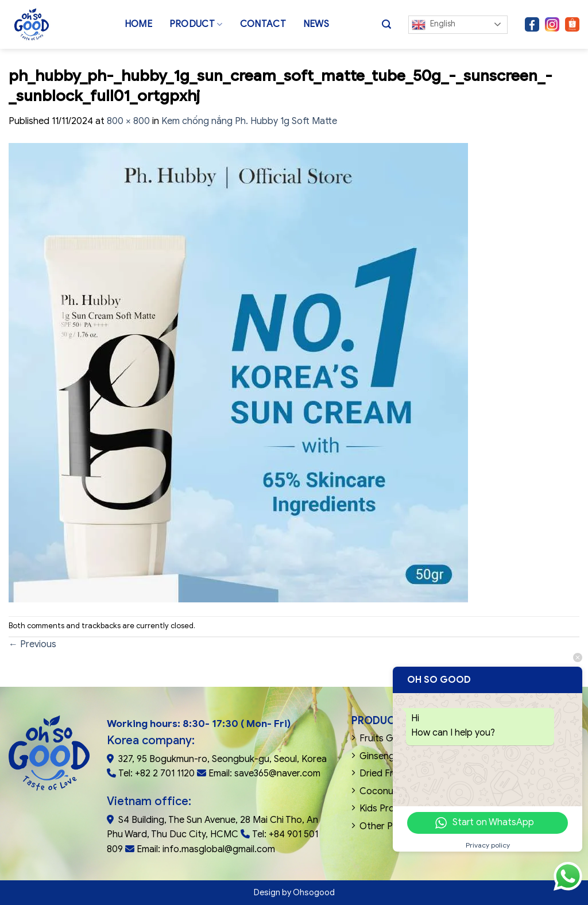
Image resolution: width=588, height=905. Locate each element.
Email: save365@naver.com (264, 773)
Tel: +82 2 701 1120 (156, 773)
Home (138, 24)
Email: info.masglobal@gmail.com (206, 849)
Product (196, 24)
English (434, 25)
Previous (32, 644)
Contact (263, 24)
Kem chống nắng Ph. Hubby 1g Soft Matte (249, 121)
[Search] (386, 24)
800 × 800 (128, 121)
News (316, 24)
